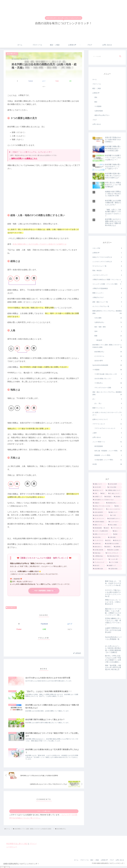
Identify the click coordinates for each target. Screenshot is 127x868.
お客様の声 (96, 93)
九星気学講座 (99, 111)
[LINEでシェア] (63, 81)
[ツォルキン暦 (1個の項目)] (115, 559)
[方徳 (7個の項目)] (96, 494)
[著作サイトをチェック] (39, 641)
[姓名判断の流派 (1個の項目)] (100, 569)
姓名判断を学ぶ (11, 602)
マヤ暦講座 (98, 106)
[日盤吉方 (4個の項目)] (99, 503)
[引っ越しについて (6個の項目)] (115, 494)
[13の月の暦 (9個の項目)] (99, 487)
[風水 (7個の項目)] (104, 494)
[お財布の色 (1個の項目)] (98, 544)
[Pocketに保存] (50, 81)
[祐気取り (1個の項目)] (108, 547)
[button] (76, 81)
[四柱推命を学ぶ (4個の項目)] (114, 503)
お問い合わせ (97, 124)
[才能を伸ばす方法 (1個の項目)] (114, 556)
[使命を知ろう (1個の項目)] (98, 547)
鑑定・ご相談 (97, 88)
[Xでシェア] (12, 81)
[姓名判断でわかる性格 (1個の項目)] (113, 544)
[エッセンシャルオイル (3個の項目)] (114, 509)
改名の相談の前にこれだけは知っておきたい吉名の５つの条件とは (40, 239)
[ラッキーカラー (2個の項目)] (115, 522)
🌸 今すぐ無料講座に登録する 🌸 (44, 585)
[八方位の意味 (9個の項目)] (114, 487)
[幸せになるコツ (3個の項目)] (99, 509)
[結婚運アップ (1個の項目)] (114, 566)
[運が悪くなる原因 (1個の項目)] (114, 550)
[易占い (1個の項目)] (117, 531)
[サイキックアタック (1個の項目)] (114, 553)
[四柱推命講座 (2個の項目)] (97, 528)
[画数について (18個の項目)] (100, 484)
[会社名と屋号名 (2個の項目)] (101, 515)
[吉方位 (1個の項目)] (108, 541)
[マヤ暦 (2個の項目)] (116, 515)
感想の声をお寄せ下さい (102, 115)
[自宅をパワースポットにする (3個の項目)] (103, 506)
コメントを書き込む (44, 806)
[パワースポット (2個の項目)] (116, 528)
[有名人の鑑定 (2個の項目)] (115, 525)
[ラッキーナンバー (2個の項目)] (99, 519)
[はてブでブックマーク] (37, 81)
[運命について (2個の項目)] (100, 525)
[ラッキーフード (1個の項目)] (98, 541)
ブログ (95, 120)
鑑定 (96, 102)
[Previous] (2, 864)
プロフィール (97, 84)
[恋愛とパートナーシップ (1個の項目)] (102, 534)
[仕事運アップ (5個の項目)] (98, 497)
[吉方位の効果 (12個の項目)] (115, 484)
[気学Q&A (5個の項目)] (108, 497)
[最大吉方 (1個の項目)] (99, 566)
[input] (107, 56)
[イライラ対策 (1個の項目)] (115, 562)
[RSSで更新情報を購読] (48, 641)
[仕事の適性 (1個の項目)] (115, 537)
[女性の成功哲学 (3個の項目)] (100, 512)
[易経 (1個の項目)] (117, 534)
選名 (96, 97)
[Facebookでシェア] (25, 81)
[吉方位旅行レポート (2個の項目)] (114, 519)
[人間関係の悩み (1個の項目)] (99, 556)
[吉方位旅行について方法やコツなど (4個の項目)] (107, 500)
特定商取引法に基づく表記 (17, 838)
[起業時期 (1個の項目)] (118, 547)
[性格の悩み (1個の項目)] (98, 553)
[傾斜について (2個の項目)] (115, 512)
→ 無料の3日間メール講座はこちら (23, 153)
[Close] (11, 866)
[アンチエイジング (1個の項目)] (100, 562)
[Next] (7, 864)
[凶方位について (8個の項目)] (98, 490)
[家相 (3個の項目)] (118, 506)
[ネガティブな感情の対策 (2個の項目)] (102, 531)
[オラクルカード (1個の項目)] (100, 559)
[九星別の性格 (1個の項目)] (115, 569)
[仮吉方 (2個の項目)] (107, 528)
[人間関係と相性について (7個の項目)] (114, 490)
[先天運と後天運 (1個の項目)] (99, 550)
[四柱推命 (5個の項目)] (118, 497)
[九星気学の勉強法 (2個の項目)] (100, 522)
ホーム (95, 79)
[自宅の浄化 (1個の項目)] (100, 537)
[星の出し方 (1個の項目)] (117, 541)
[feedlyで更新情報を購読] (44, 641)
